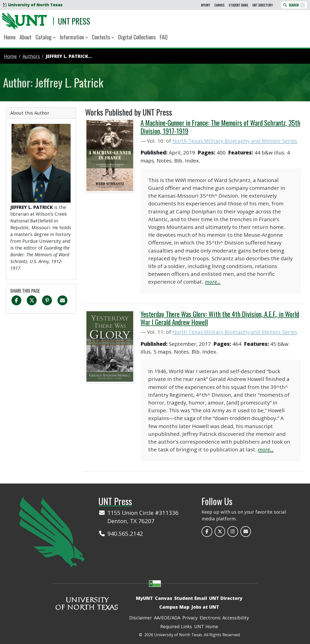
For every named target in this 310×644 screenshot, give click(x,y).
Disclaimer (141, 618)
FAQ (164, 37)
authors (31, 56)
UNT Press (74, 21)
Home (10, 37)
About (26, 37)
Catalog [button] (46, 37)
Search (294, 5)
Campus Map (174, 607)
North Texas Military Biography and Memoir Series (235, 141)
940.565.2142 (125, 534)
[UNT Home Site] (52, 531)
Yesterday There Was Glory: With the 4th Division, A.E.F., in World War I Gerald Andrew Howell (220, 318)
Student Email (239, 5)
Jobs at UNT (205, 607)
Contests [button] (103, 37)
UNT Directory (263, 5)
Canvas (219, 5)
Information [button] (74, 37)
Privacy (190, 618)
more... (213, 282)
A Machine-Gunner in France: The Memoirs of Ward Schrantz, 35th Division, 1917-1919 (220, 127)
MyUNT (206, 5)
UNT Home (206, 626)
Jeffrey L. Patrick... (69, 56)
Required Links (176, 626)
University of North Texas (33, 5)
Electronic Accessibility (224, 618)
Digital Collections (137, 37)
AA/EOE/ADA (167, 618)
